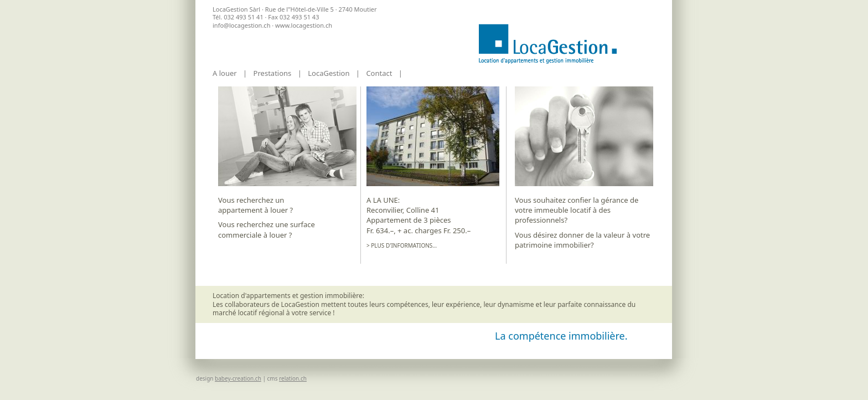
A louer (225, 73)
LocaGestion (329, 73)
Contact (379, 73)
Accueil (547, 44)
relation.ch (293, 378)
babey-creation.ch (238, 378)
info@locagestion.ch (241, 25)
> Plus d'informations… (402, 246)
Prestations (273, 73)
